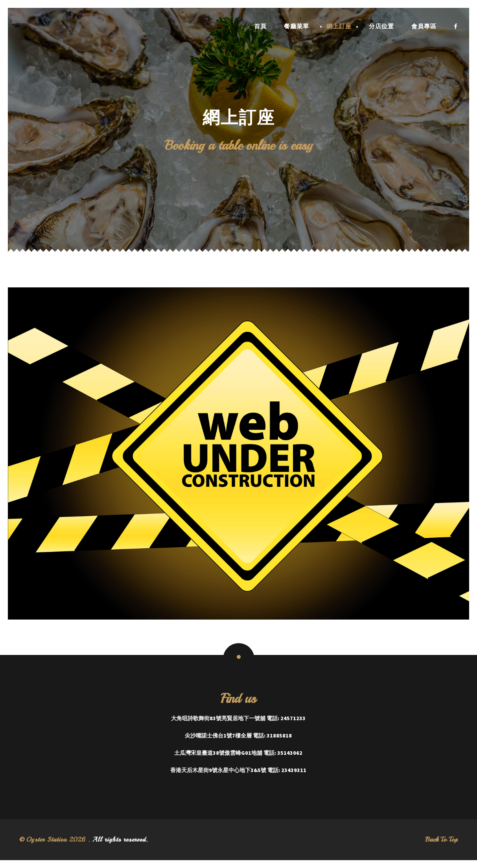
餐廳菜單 (297, 27)
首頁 (260, 27)
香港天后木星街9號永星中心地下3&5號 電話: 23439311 (238, 770)
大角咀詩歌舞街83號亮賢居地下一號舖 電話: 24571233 (238, 718)
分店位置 (381, 27)
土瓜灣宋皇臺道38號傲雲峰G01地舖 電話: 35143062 (238, 753)
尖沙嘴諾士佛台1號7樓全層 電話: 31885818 (238, 736)
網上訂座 (339, 27)
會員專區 (424, 27)
